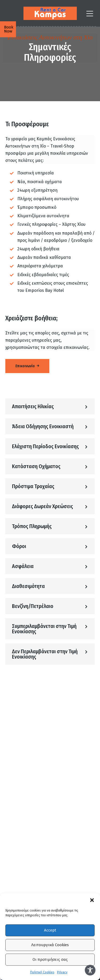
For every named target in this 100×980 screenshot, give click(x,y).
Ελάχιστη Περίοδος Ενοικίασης (45, 446)
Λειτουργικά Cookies (50, 945)
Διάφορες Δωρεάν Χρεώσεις (43, 506)
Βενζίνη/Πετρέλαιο (33, 606)
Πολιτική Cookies (42, 972)
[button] (92, 900)
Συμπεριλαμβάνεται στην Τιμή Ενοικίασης (44, 629)
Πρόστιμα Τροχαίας (33, 486)
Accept (50, 930)
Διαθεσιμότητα (28, 586)
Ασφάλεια (23, 566)
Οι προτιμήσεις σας (50, 959)
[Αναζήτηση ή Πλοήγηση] (90, 13)
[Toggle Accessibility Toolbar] (90, 970)
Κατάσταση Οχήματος (36, 466)
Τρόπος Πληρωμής (32, 526)
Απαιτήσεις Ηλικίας (33, 406)
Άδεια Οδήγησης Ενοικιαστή (43, 426)
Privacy (62, 972)
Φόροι (19, 546)
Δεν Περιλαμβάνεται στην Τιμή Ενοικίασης (45, 654)
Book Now (9, 29)
